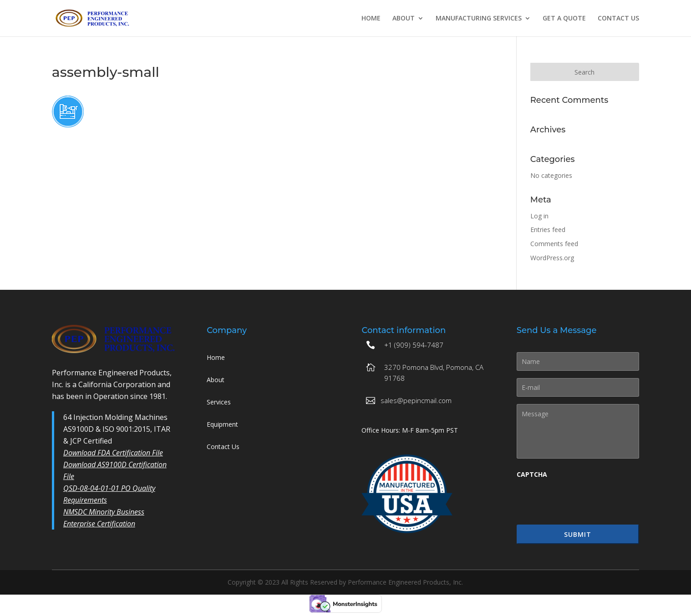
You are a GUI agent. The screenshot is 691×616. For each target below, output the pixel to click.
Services (219, 402)
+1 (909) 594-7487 (414, 345)
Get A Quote (564, 19)
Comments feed (554, 244)
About (404, 19)
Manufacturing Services (479, 19)
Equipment (222, 424)
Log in (539, 216)
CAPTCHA (532, 475)
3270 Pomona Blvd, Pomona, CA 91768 (434, 373)
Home (371, 19)
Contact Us (618, 19)
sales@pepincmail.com (416, 400)
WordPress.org (552, 258)
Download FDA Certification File (113, 453)
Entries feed (548, 230)
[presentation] (586, 501)
